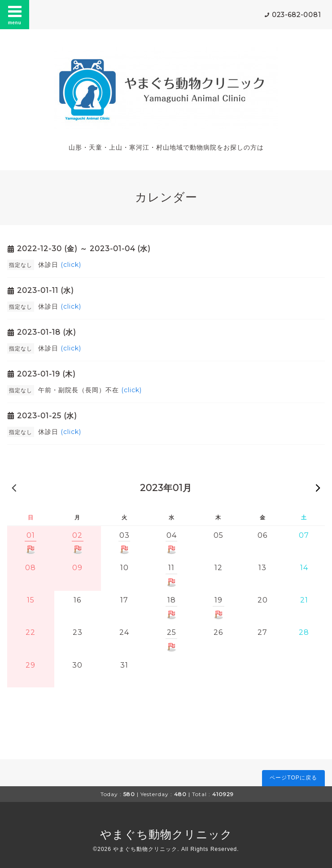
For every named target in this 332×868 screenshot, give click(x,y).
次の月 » (318, 487)
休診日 (60, 265)
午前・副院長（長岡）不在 (90, 390)
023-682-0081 (297, 15)
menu (15, 14)
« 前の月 (14, 487)
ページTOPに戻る (293, 778)
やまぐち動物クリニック (166, 834)
